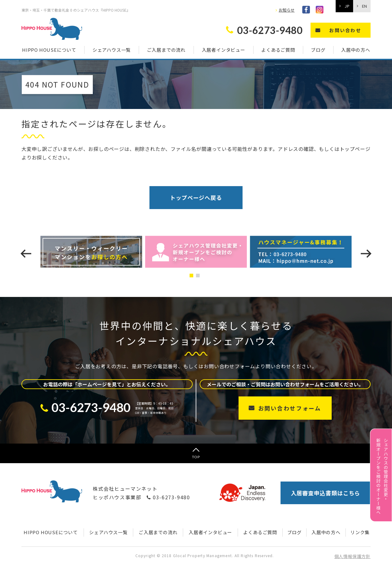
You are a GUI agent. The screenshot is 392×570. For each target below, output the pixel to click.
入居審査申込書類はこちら (326, 493)
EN (364, 6)
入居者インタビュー (224, 50)
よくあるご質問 (278, 50)
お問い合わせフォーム (290, 408)
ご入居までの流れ (166, 50)
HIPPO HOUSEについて (49, 50)
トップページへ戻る (196, 197)
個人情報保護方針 (352, 556)
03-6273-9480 (168, 497)
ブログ (318, 50)
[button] (193, 276)
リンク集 (360, 532)
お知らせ (287, 10)
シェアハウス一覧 (112, 50)
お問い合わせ (345, 30)
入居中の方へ (356, 50)
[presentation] (26, 254)
